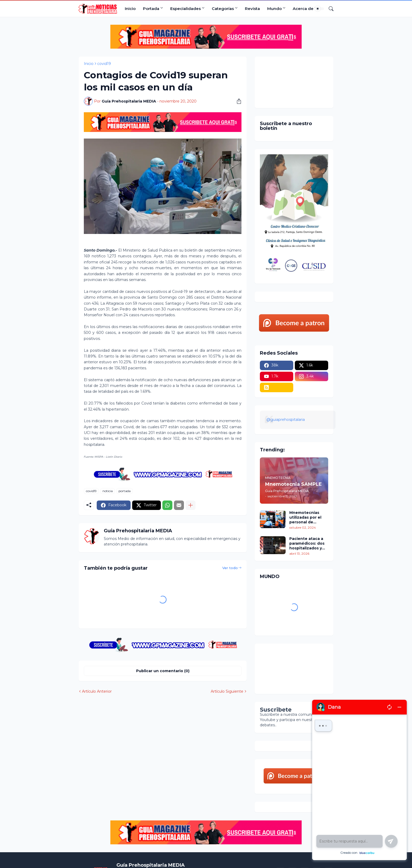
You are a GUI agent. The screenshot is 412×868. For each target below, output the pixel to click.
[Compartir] (237, 101)
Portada (151, 9)
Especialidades (186, 9)
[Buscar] (329, 9)
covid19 (104, 64)
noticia (108, 491)
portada (125, 491)
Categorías (223, 9)
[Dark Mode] (320, 9)
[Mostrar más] (190, 505)
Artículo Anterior (97, 691)
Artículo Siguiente (227, 691)
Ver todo (230, 568)
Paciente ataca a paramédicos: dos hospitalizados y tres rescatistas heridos (307, 543)
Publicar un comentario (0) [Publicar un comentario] (163, 671)
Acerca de (303, 9)
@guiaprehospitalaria (286, 420)
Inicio (130, 9)
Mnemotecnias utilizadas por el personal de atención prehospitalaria (305, 517)
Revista (252, 9)
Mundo (274, 9)
